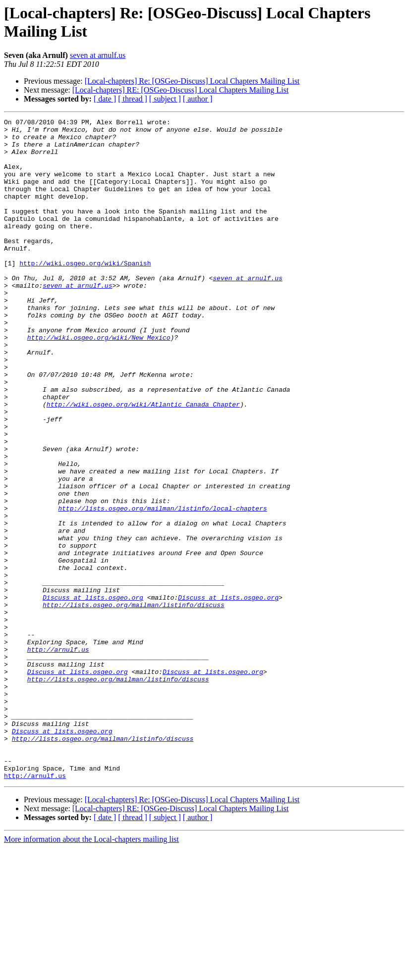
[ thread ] (133, 99)
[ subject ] (165, 99)
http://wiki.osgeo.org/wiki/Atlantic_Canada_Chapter (143, 462)
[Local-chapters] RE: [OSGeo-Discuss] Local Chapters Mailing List (180, 90)
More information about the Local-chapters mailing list (91, 971)
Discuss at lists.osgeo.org (93, 694)
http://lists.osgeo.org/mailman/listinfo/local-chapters (162, 587)
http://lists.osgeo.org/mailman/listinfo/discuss (134, 703)
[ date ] (105, 99)
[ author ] (198, 99)
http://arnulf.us (58, 756)
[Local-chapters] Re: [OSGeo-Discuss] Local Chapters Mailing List (192, 81)
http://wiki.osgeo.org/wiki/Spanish (85, 293)
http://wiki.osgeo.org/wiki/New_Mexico (99, 382)
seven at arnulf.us (98, 55)
